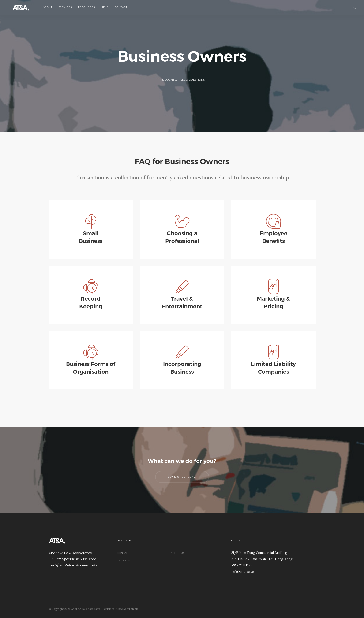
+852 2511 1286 (242, 565)
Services (65, 7)
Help (105, 7)
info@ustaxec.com (245, 572)
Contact (121, 7)
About (48, 7)
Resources (86, 7)
